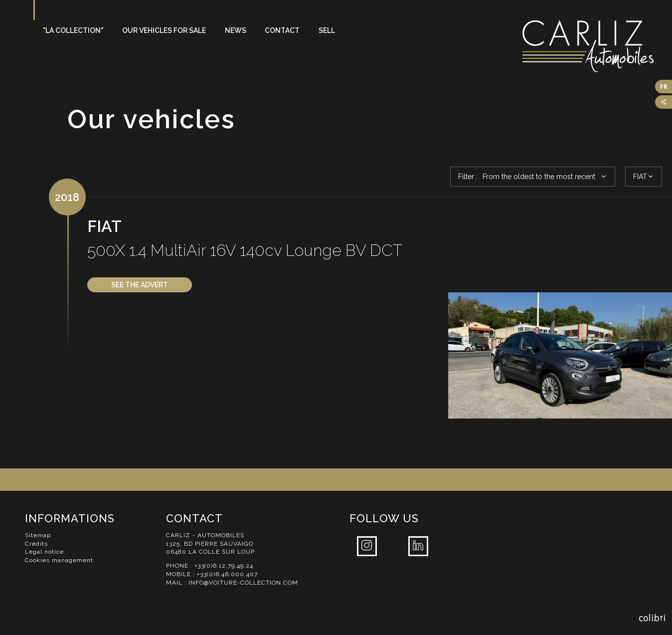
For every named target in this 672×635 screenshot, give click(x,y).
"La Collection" (73, 30)
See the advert (140, 285)
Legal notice (44, 552)
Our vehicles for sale (164, 30)
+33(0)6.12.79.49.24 (224, 566)
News (236, 30)
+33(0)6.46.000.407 (227, 574)
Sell (327, 30)
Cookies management (59, 560)
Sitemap (38, 535)
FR (664, 87)
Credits (36, 544)
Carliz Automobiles (597, 46)
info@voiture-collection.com (243, 583)
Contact (282, 30)
